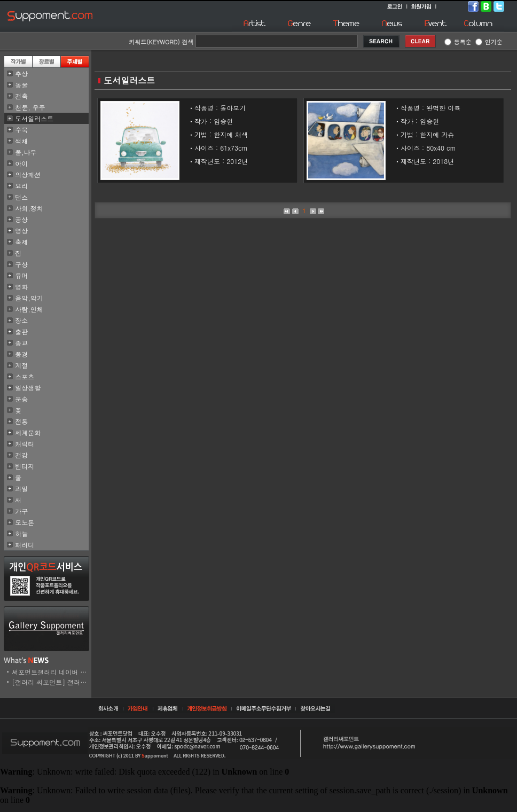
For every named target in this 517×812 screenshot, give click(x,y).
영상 (21, 231)
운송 (21, 399)
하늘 (21, 533)
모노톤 (25, 522)
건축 (21, 96)
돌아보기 (233, 108)
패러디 (25, 545)
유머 (21, 275)
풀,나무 (26, 152)
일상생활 (28, 388)
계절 (21, 365)
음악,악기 (29, 298)
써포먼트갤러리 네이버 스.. (52, 672)
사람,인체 (29, 309)
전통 (21, 421)
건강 (21, 455)
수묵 (21, 130)
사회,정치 (29, 208)
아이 (21, 163)
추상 (21, 73)
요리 (21, 186)
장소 (21, 320)
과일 (21, 489)
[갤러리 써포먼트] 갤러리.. (52, 682)
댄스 (21, 197)
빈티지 (25, 466)
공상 (21, 219)
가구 (21, 511)
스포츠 (25, 376)
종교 (21, 343)
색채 (21, 141)
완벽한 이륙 (443, 108)
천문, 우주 (30, 107)
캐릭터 (25, 444)
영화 (21, 287)
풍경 (21, 354)
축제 (21, 242)
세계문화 (28, 432)
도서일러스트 (34, 118)
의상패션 (28, 174)
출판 (21, 331)
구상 (21, 264)
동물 (21, 85)
